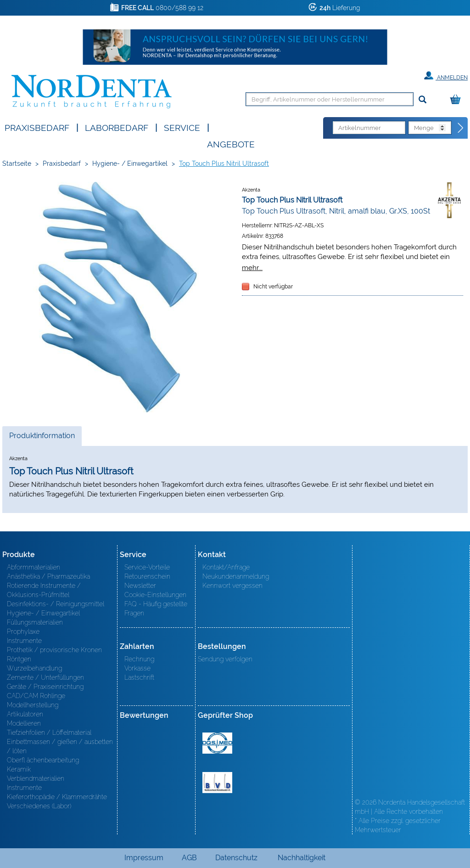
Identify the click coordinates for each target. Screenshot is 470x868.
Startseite (17, 163)
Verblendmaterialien (36, 778)
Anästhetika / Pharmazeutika (48, 576)
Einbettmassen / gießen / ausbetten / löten (60, 746)
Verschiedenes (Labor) (39, 806)
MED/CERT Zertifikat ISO (217, 743)
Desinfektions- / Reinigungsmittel (56, 604)
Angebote (231, 144)
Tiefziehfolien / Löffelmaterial (49, 733)
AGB (189, 858)
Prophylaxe (23, 631)
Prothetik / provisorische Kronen (54, 650)
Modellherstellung (33, 705)
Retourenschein (147, 576)
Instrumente (24, 641)
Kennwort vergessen (232, 586)
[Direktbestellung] (461, 128)
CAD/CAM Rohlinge (36, 696)
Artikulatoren (25, 714)
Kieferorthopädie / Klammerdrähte (57, 797)
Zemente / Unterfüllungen (45, 677)
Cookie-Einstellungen (155, 595)
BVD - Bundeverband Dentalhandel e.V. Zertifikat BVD (217, 783)
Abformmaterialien (34, 567)
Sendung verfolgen (225, 659)
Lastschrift (139, 677)
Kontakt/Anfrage (226, 567)
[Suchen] (422, 100)
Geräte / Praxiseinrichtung (45, 687)
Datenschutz (236, 858)
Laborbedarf (117, 127)
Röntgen (19, 659)
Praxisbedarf (37, 127)
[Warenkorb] (458, 100)
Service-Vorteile (147, 567)
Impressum (144, 858)
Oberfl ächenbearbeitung (43, 760)
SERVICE (182, 127)
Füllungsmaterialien (35, 622)
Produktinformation (42, 438)
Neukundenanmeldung (236, 576)
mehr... (252, 268)
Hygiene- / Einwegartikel (130, 163)
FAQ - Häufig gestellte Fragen (156, 609)
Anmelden (446, 76)
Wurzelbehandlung (34, 668)
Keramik (19, 769)
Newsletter (140, 586)
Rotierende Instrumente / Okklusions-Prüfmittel (44, 590)
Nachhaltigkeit (302, 858)
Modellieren (24, 723)
